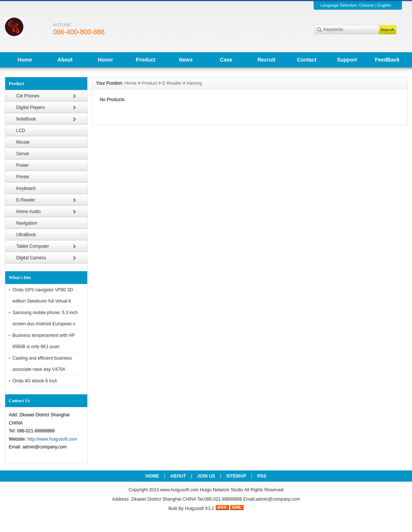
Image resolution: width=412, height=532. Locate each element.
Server (23, 154)
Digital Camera (31, 258)
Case (226, 60)
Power (23, 165)
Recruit (266, 60)
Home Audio (29, 212)
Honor (105, 60)
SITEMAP (236, 476)
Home (25, 60)
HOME (152, 476)
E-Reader (26, 200)
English (384, 5)
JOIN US (206, 476)
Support (347, 60)
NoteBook (26, 119)
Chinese (367, 5)
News (186, 60)
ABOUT (178, 476)
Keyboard (26, 188)
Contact (306, 60)
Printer (23, 177)
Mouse (23, 142)
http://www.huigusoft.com (52, 439)
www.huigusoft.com (179, 490)
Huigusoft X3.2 (200, 508)
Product (146, 60)
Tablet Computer (33, 246)
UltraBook (26, 235)
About (65, 60)
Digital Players (31, 107)
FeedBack (387, 60)
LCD (21, 131)
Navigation (27, 223)
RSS (262, 476)
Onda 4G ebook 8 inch (35, 381)
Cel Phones (28, 96)
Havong (194, 83)
